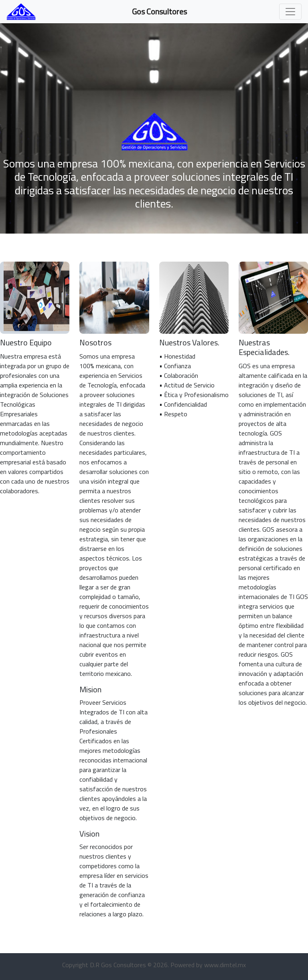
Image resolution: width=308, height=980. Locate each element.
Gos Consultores (159, 11)
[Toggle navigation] (290, 12)
